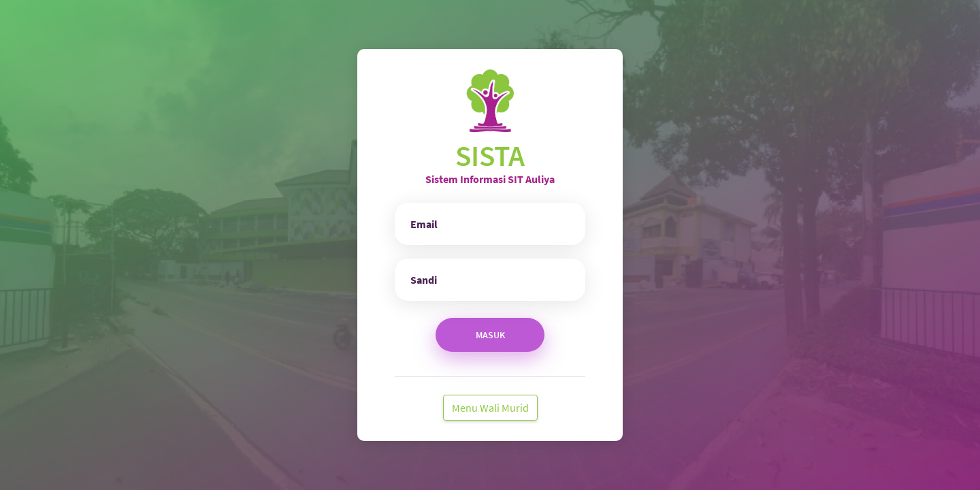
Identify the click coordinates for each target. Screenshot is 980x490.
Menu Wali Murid (490, 408)
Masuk (490, 335)
